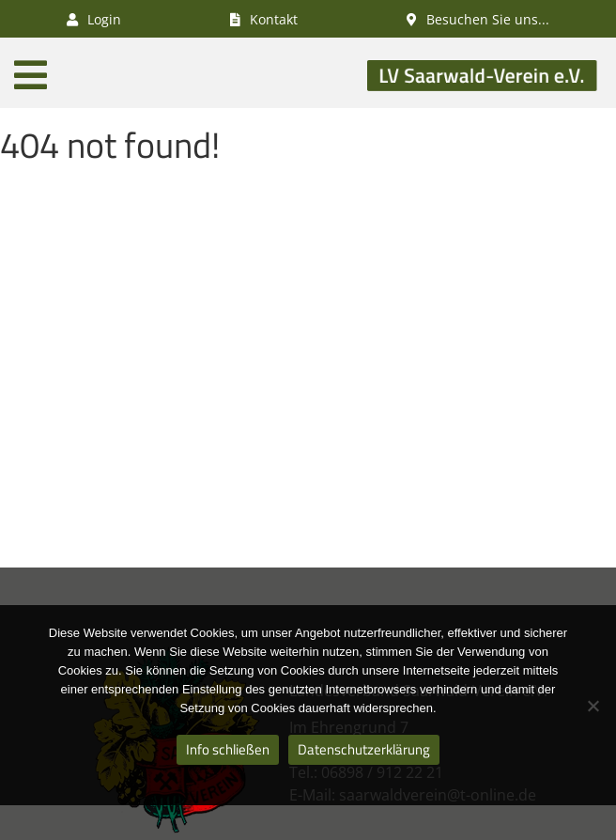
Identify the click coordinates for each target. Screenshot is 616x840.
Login (94, 19)
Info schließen (228, 749)
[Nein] (593, 706)
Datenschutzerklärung (364, 749)
